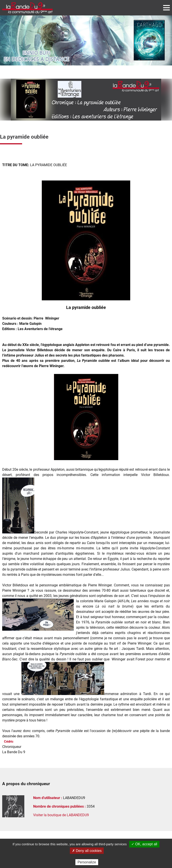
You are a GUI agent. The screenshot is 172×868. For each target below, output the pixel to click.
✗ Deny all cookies (87, 851)
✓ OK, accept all (144, 844)
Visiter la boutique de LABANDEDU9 (61, 815)
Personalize (87, 862)
